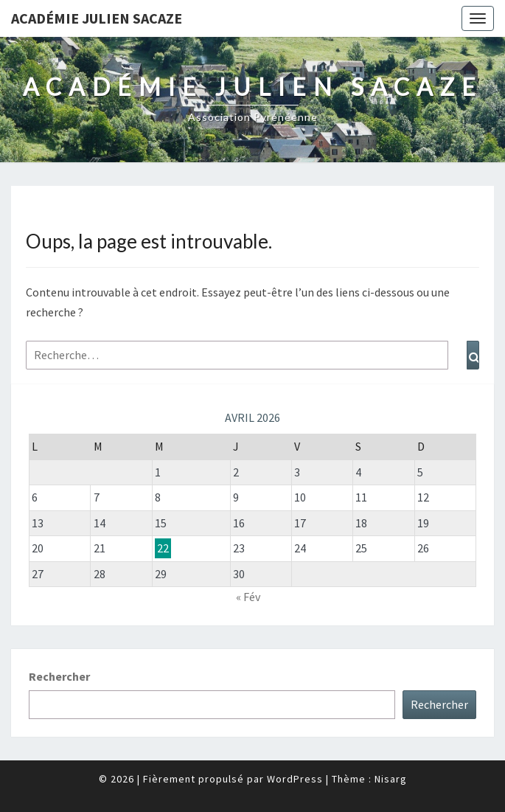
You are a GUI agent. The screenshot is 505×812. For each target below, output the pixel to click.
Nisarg (391, 779)
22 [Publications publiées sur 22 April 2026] (163, 548)
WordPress (295, 779)
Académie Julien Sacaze (97, 18)
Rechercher (59, 676)
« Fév (248, 597)
